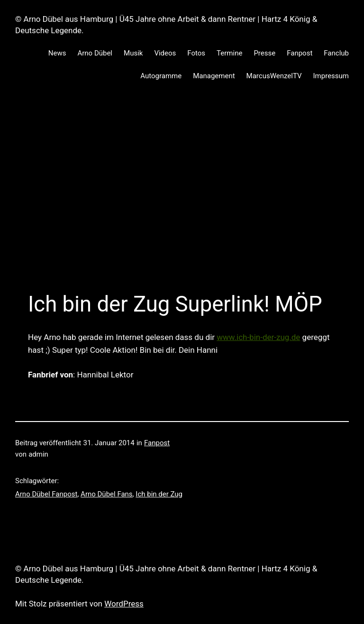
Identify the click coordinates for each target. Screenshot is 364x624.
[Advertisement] (182, 196)
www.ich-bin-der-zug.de (258, 337)
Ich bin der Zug (159, 494)
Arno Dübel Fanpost (46, 494)
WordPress (124, 604)
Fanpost (157, 443)
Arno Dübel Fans (107, 494)
